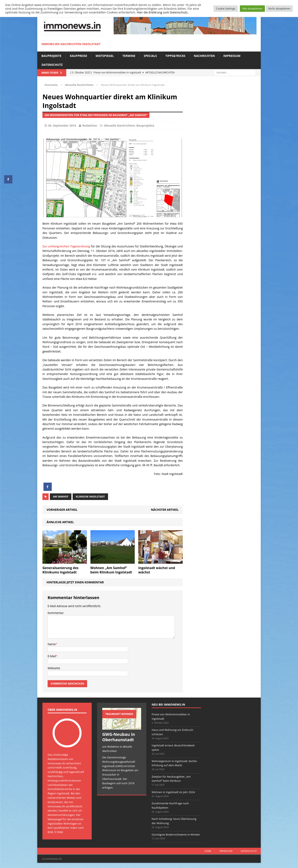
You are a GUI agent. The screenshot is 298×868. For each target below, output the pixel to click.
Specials (150, 56)
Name (52, 644)
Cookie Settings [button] (226, 8)
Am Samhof (61, 497)
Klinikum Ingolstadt (90, 497)
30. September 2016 (62, 125)
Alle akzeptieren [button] (252, 8)
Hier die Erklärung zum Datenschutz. (163, 12)
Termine (129, 56)
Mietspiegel (105, 56)
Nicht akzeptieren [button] (279, 8)
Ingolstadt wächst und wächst (157, 570)
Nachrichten (204, 56)
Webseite (54, 668)
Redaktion (90, 125)
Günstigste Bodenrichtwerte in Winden (176, 834)
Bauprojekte (51, 56)
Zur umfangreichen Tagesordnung (66, 246)
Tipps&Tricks (175, 56)
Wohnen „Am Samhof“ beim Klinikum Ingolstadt (111, 570)
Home (208, 851)
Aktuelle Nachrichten (120, 125)
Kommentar (56, 613)
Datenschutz (52, 65)
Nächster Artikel (165, 510)
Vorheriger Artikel (62, 510)
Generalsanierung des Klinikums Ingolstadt (60, 570)
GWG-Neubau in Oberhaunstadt (119, 737)
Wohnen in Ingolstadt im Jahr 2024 (173, 792)
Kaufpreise (79, 56)
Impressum (232, 56)
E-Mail (52, 656)
